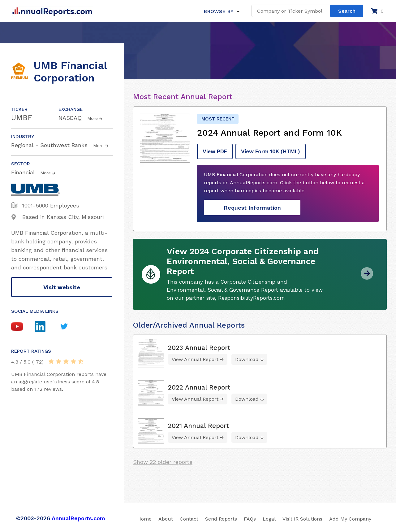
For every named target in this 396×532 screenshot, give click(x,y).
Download (247, 358)
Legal (269, 518)
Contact (189, 518)
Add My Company (350, 518)
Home (144, 518)
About (166, 518)
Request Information (252, 206)
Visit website (62, 287)
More (93, 118)
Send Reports (221, 518)
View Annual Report (195, 358)
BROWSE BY (218, 11)
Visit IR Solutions (302, 518)
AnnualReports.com (78, 517)
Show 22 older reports (163, 461)
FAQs (250, 518)
